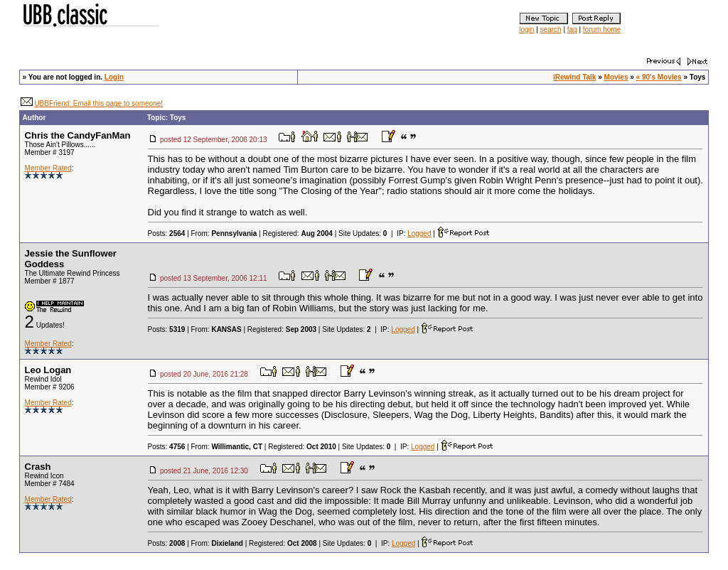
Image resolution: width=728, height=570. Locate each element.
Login (114, 77)
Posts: (167, 233)
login (526, 29)
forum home (602, 29)
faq (572, 29)
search (551, 29)
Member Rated (48, 168)
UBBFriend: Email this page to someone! (98, 103)
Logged (419, 233)
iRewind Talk (574, 77)
